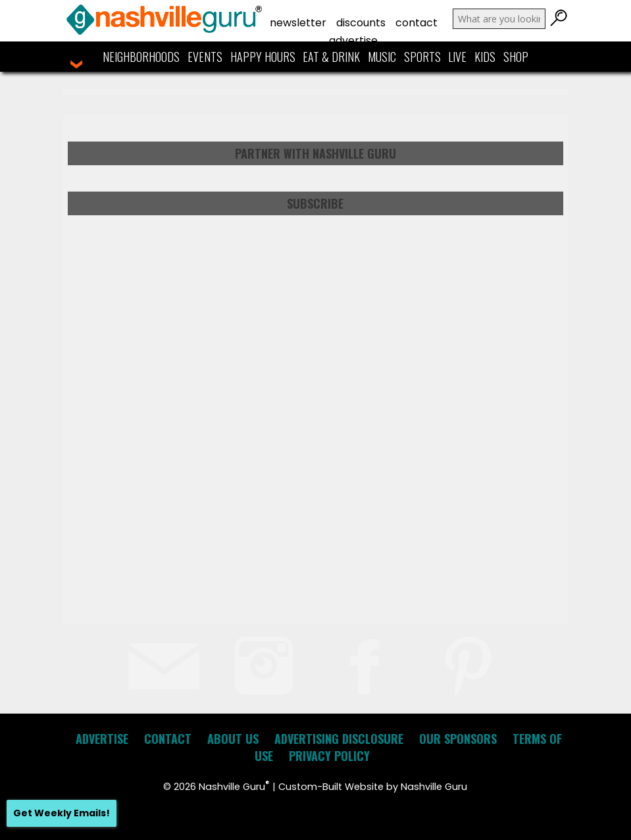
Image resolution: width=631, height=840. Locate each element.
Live (457, 57)
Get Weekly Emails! (62, 813)
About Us (233, 739)
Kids (485, 57)
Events (205, 57)
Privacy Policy (329, 756)
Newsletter (298, 23)
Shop (516, 57)
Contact (416, 23)
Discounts (361, 23)
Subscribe (315, 203)
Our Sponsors (458, 739)
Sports (422, 57)
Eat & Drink (331, 57)
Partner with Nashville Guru (315, 153)
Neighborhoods (141, 57)
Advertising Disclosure (339, 739)
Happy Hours (263, 57)
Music (382, 57)
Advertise (353, 40)
